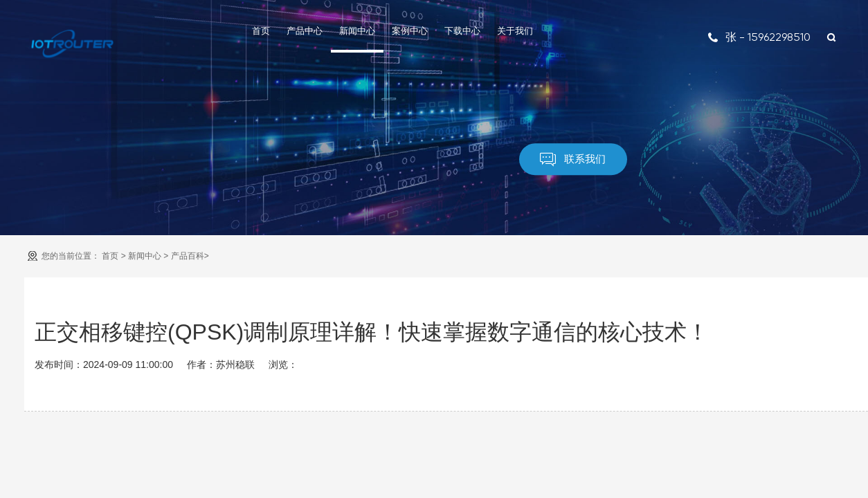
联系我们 (573, 160)
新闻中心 (357, 31)
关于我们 (515, 31)
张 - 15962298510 (759, 37)
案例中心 (410, 31)
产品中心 (305, 31)
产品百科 (188, 256)
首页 (261, 31)
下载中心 (462, 31)
